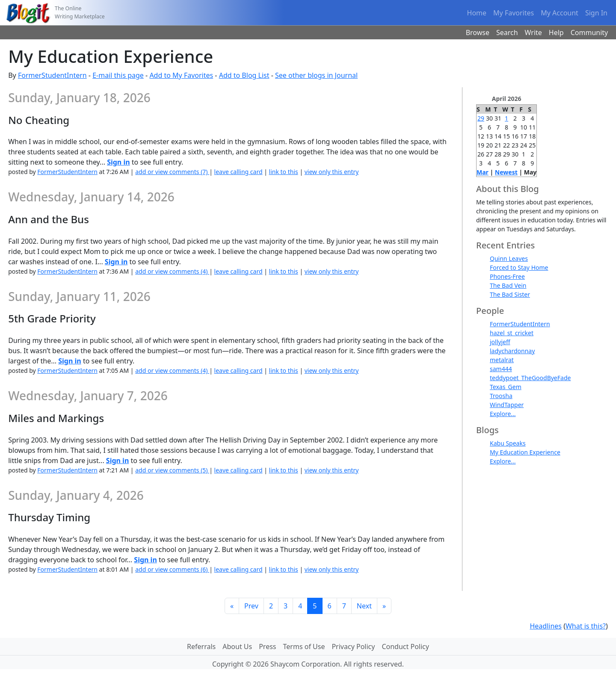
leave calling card (238, 172)
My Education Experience (525, 452)
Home (477, 13)
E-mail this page (118, 75)
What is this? (586, 626)
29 (481, 118)
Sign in (118, 162)
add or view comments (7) (172, 172)
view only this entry (332, 172)
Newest (506, 172)
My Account (560, 13)
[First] (232, 606)
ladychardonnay (512, 351)
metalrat (502, 360)
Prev (251, 606)
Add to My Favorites (181, 75)
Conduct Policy (405, 646)
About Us (237, 646)
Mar (483, 172)
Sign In (596, 13)
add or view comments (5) (172, 470)
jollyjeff (500, 342)
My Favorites (514, 13)
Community (589, 32)
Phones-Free (507, 276)
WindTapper (507, 405)
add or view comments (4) (172, 271)
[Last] (384, 606)
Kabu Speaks (508, 443)
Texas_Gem (506, 387)
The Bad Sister (510, 294)
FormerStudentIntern (52, 75)
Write (533, 32)
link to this (284, 172)
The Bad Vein (508, 285)
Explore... (503, 414)
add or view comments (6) (172, 569)
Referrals (201, 646)
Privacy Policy (353, 646)
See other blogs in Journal (316, 75)
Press (267, 646)
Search (507, 32)
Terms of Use (304, 646)
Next (364, 606)
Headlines (546, 626)
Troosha (501, 396)
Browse (478, 32)
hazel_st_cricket (512, 333)
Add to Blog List (244, 75)
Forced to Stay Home (519, 267)
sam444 (501, 369)
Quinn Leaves (509, 258)
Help (556, 32)
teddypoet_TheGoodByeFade (530, 378)
